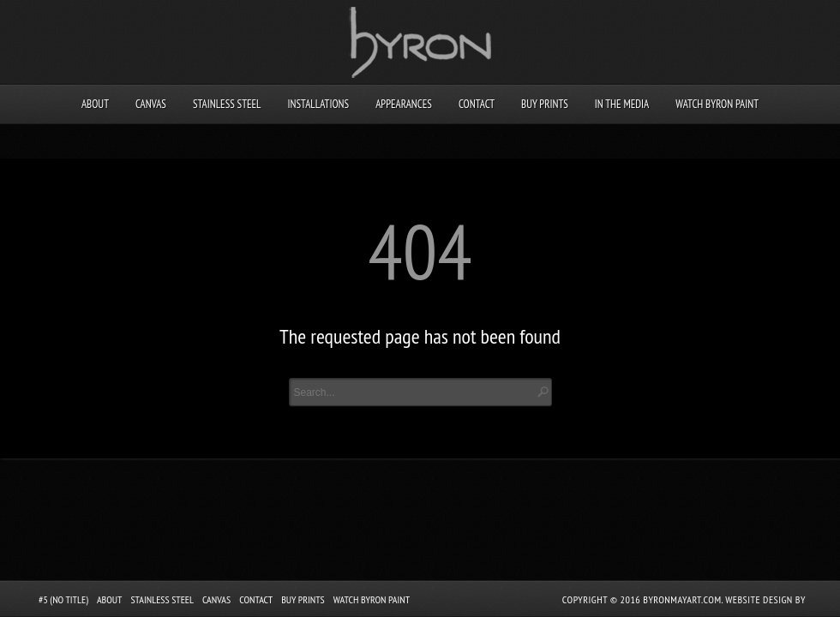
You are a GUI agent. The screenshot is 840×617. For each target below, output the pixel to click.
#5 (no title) (63, 599)
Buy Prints (545, 104)
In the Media (622, 104)
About (95, 104)
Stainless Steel (227, 104)
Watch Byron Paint (717, 104)
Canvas (151, 104)
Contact (477, 104)
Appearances (404, 104)
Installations (318, 104)
